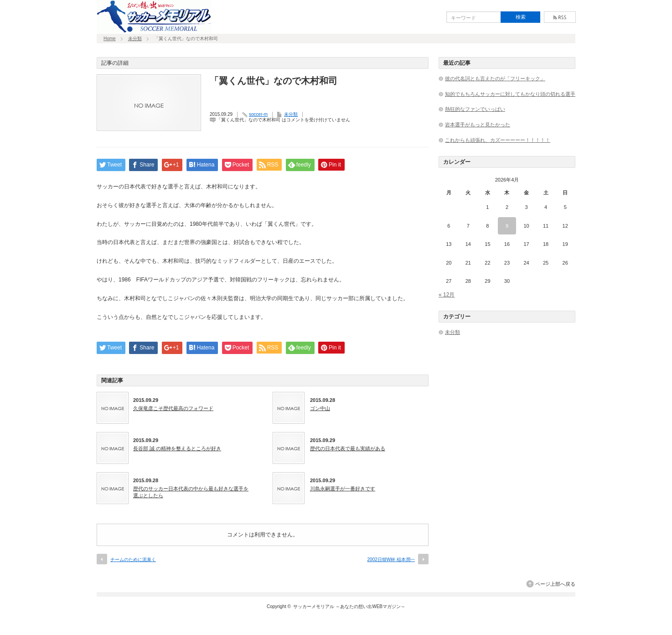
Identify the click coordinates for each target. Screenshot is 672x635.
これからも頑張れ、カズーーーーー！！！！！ (498, 140)
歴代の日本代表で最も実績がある (348, 448)
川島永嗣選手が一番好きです (343, 489)
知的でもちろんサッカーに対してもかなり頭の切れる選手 (510, 94)
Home (110, 39)
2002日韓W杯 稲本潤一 (391, 560)
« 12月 (447, 295)
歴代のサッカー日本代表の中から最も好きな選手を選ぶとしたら (191, 492)
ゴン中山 (320, 408)
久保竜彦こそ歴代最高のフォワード (173, 408)
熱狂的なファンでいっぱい (475, 109)
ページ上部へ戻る (555, 584)
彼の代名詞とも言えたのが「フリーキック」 (495, 78)
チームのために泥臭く (133, 560)
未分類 (135, 39)
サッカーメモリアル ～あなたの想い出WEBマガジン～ (349, 606)
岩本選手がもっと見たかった (478, 125)
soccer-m (258, 114)
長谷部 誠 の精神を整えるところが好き (177, 448)
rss (560, 17)
